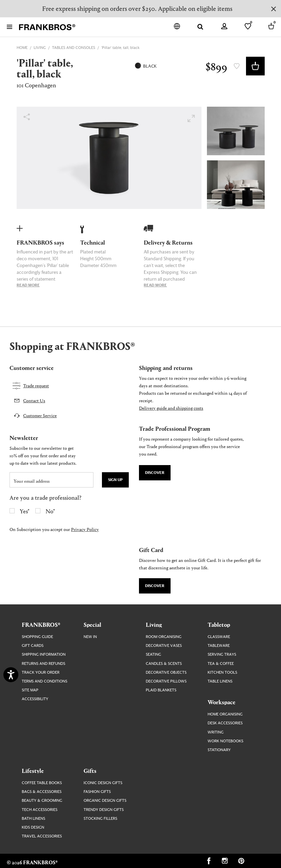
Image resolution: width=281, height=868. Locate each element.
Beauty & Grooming (42, 801)
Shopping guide (37, 637)
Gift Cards (33, 646)
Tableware (219, 646)
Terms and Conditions (45, 681)
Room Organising (164, 637)
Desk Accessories (225, 723)
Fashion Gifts (97, 792)
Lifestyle (33, 770)
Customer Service (40, 415)
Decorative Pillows (166, 681)
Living (154, 624)
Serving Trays (222, 654)
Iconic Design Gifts (103, 783)
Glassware (219, 637)
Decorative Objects (166, 672)
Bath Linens (33, 819)
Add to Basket (255, 66)
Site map (30, 690)
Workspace (222, 702)
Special (92, 624)
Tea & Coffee (221, 664)
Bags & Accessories (42, 792)
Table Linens (220, 681)
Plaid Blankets (161, 690)
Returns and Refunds (43, 664)
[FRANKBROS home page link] (47, 27)
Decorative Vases (164, 646)
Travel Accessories (42, 836)
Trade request (36, 385)
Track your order (41, 672)
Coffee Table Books (42, 783)
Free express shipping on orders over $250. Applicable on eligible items (137, 8)
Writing (216, 732)
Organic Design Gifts (105, 801)
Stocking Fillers (100, 819)
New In (90, 637)
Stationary (219, 750)
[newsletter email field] (51, 480)
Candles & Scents (164, 664)
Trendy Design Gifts (104, 810)
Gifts (90, 770)
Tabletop (219, 624)
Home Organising (225, 714)
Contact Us (34, 400)
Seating (153, 654)
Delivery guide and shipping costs (171, 408)
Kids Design (33, 827)
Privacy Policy (85, 529)
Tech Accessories (40, 810)
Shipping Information (44, 654)
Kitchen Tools (222, 672)
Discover (155, 473)
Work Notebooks (225, 741)
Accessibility (35, 699)
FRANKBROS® (41, 624)
